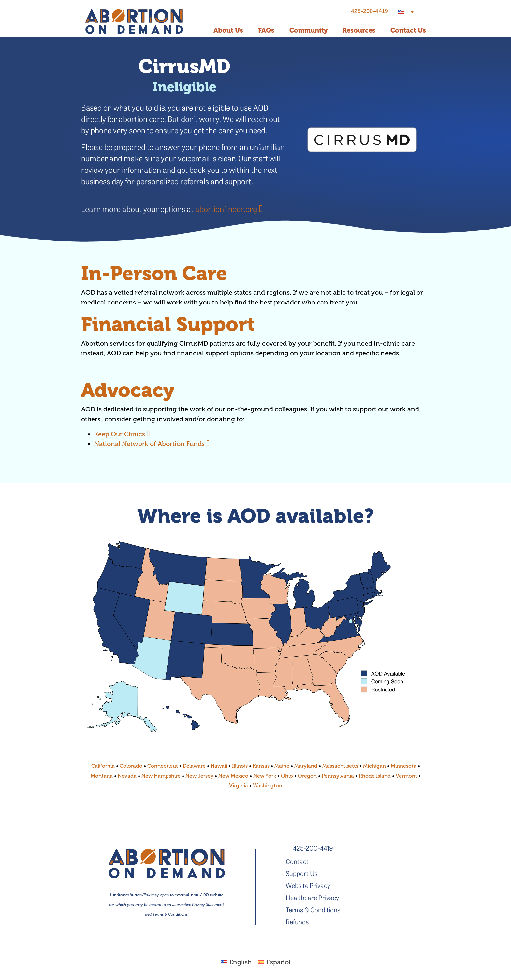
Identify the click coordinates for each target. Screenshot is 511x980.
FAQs (266, 30)
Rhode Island (375, 776)
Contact (297, 861)
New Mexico (233, 776)
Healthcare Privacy (312, 897)
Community (308, 30)
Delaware (194, 766)
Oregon (307, 776)
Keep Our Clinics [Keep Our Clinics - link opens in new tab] (122, 434)
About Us (228, 30)
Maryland (306, 766)
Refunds (297, 921)
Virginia (239, 786)
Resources (359, 30)
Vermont (406, 776)
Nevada (127, 776)
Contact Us (408, 30)
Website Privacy (308, 885)
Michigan (374, 766)
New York (265, 776)
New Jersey (199, 776)
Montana (102, 776)
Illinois (239, 766)
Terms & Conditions (313, 909)
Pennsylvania (338, 776)
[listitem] (127, 555)
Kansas (261, 766)
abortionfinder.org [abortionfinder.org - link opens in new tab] (229, 209)
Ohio (287, 776)
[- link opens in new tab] (362, 140)
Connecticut (163, 766)
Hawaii (219, 766)
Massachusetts (340, 766)
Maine (282, 766)
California (103, 766)
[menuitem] (406, 12)
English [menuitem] (241, 962)
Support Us (302, 873)
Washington (268, 786)
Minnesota (404, 766)
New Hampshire (161, 776)
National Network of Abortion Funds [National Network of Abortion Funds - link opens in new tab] (152, 444)
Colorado (131, 766)
